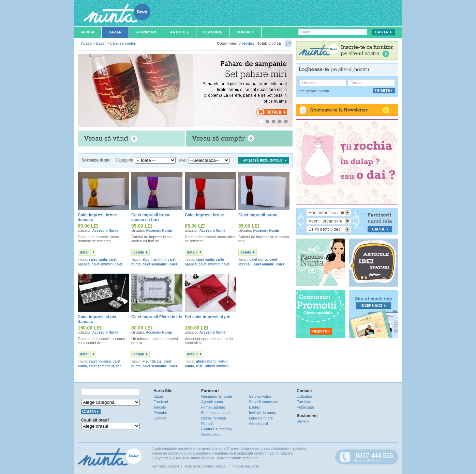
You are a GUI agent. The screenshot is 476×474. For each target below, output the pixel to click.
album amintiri (154, 259)
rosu (200, 366)
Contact (245, 32)
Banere (303, 421)
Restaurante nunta (217, 396)
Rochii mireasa (214, 418)
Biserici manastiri (215, 413)
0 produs (246, 43)
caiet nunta (98, 259)
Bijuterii (255, 407)
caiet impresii (100, 361)
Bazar (115, 32)
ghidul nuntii (206, 361)
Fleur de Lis (152, 361)
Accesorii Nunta (105, 231)
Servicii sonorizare (264, 402)
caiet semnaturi (155, 264)
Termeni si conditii (165, 466)
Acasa (88, 32)
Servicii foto (211, 434)
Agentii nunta (212, 402)
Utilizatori (304, 396)
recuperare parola (314, 91)
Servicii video (260, 396)
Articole (180, 32)
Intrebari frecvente (245, 466)
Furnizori (146, 32)
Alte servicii (258, 424)
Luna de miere (261, 418)
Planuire (213, 32)
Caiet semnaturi (123, 43)
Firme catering (213, 407)
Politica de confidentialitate (205, 466)
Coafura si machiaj (217, 429)
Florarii (207, 424)
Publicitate (305, 407)
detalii (85, 252)
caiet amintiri (102, 264)
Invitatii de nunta (263, 413)
